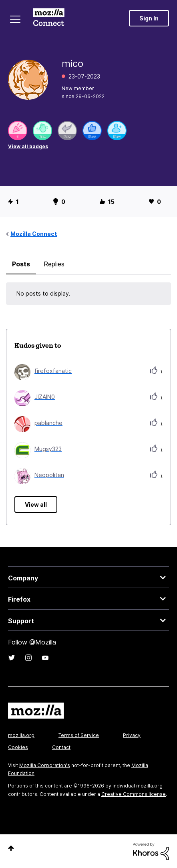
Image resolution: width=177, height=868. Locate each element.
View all (36, 504)
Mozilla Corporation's (45, 765)
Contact (61, 747)
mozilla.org (21, 735)
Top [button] (11, 848)
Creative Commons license (134, 794)
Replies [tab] (54, 264)
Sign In (149, 18)
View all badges (28, 146)
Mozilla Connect (49, 18)
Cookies (18, 747)
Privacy (132, 735)
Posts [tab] (21, 264)
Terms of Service (79, 735)
